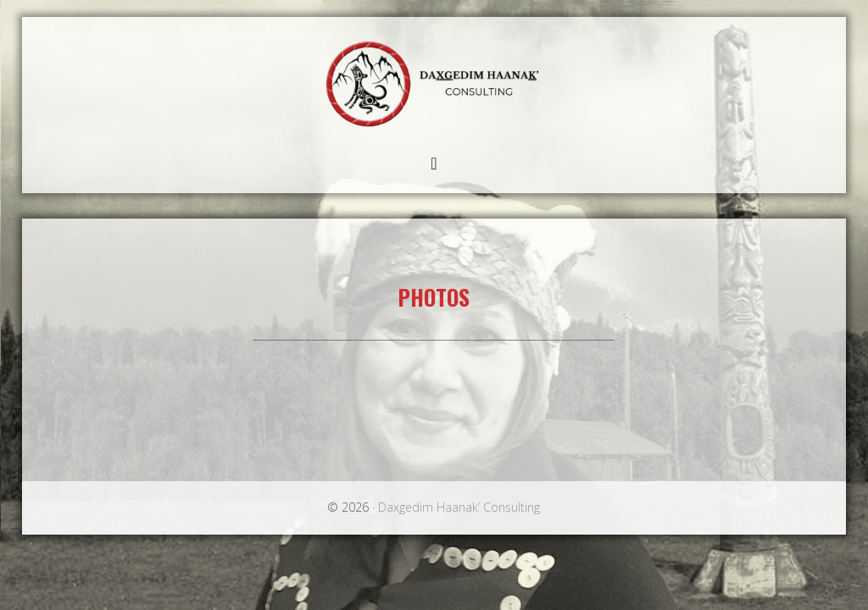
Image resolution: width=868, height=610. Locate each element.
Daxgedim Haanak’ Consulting (434, 82)
